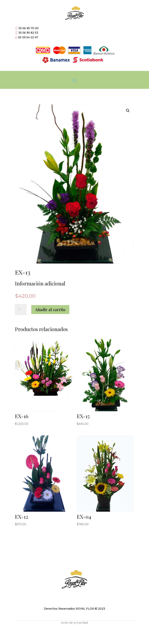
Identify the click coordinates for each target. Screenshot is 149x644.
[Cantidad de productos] (21, 310)
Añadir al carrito (50, 309)
